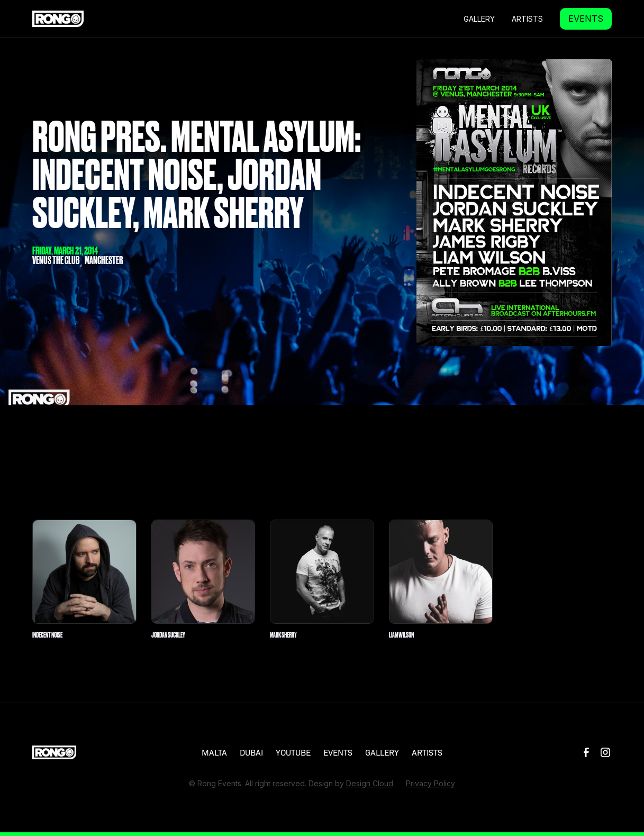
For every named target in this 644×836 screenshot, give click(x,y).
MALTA (214, 752)
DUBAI (251, 752)
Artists (527, 19)
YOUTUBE (293, 752)
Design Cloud (370, 783)
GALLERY (479, 19)
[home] (58, 19)
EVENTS (586, 19)
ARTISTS (427, 752)
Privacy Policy (430, 783)
